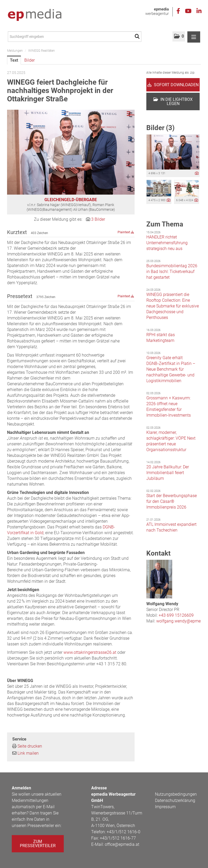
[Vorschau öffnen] (71, 152)
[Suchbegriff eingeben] (75, 37)
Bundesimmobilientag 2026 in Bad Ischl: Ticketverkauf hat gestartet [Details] (172, 272)
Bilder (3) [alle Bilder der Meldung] (160, 128)
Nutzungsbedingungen (176, 794)
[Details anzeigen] (197, 174)
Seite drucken (30, 746)
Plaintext (126, 232)
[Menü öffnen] (194, 37)
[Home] (32, 15)
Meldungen (15, 51)
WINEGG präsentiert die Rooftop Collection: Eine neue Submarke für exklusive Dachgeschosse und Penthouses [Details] (173, 306)
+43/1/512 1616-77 (118, 838)
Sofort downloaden (173, 85)
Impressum (165, 807)
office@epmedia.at (122, 844)
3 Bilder (98, 219)
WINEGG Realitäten (42, 51)
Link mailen (28, 753)
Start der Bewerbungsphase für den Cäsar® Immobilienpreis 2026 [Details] (172, 501)
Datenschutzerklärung (175, 800)
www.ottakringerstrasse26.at (90, 652)
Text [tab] (14, 60)
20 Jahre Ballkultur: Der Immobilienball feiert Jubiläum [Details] (168, 473)
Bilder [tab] (30, 60)
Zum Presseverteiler (38, 844)
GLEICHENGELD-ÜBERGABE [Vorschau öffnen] (71, 200)
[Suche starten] (138, 37)
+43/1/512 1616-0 (123, 832)
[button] (179, 36)
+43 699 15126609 (176, 615)
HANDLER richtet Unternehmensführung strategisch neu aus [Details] (167, 243)
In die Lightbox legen (173, 101)
